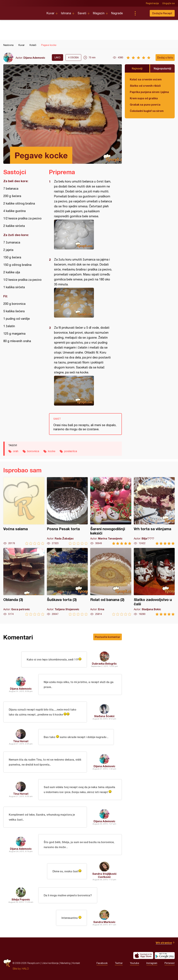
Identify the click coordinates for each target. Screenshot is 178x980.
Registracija (152, 3)
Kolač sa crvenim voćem (146, 79)
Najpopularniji (162, 68)
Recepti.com (22, 12)
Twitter (119, 963)
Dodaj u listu (165, 57)
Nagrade (117, 13)
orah (16, 451)
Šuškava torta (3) (67, 582)
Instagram (152, 963)
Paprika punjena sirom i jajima (149, 92)
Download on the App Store (143, 955)
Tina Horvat (21, 741)
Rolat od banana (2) (111, 582)
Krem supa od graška (144, 98)
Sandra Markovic (104, 922)
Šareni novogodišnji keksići (111, 511)
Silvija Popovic (21, 899)
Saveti (82, 13)
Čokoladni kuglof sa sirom (147, 111)
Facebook (102, 963)
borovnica (33, 451)
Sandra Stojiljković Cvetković (104, 875)
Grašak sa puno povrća (145, 104)
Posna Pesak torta (67, 511)
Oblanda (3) (24, 582)
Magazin (99, 13)
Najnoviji (137, 68)
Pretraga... (142, 13)
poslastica (71, 451)
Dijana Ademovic (34, 58)
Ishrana (66, 13)
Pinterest (170, 963)
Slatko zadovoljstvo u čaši (154, 582)
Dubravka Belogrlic (104, 664)
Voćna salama (24, 511)
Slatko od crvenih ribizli (145, 86)
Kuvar (50, 13)
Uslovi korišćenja (50, 963)
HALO (25, 969)
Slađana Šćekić (104, 716)
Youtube (135, 963)
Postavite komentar (108, 637)
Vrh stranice (164, 943)
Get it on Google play (165, 955)
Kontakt (76, 963)
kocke (52, 451)
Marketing (65, 963)
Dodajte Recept (162, 13)
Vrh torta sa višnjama (154, 511)
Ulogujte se (168, 3)
